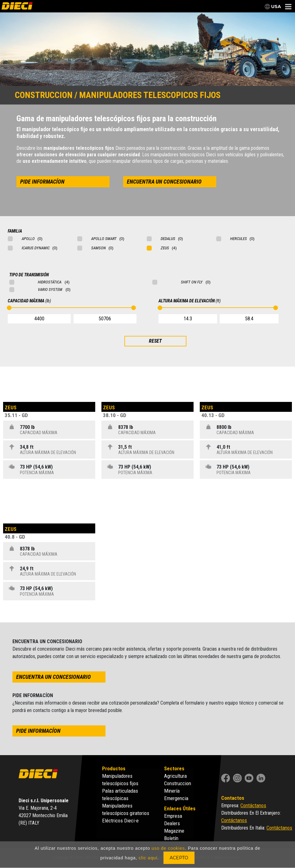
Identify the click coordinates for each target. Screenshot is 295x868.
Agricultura (175, 776)
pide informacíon (42, 182)
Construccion (178, 783)
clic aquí (148, 858)
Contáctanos (253, 805)
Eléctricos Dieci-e (120, 821)
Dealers (172, 823)
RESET (155, 341)
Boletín (171, 838)
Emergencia (176, 798)
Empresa (173, 816)
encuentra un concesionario (164, 182)
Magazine (174, 831)
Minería (172, 791)
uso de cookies (168, 848)
